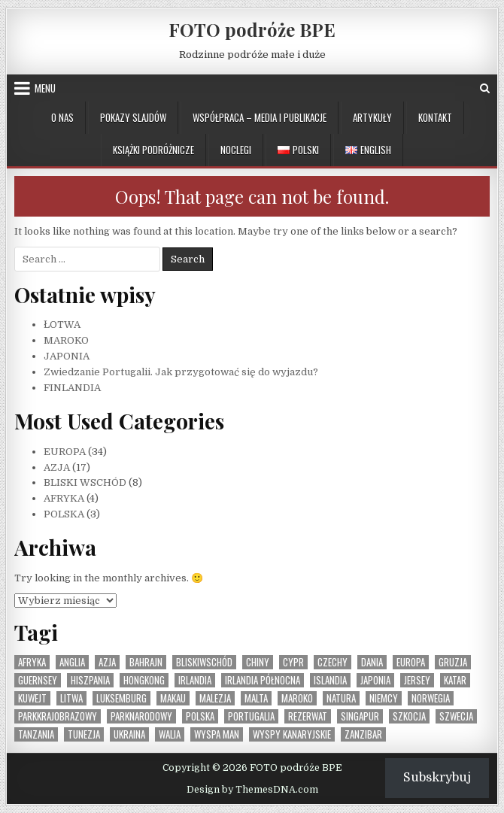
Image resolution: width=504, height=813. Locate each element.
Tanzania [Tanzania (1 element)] (36, 734)
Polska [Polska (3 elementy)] (200, 716)
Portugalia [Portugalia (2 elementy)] (251, 716)
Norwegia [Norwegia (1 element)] (431, 698)
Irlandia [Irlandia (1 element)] (195, 680)
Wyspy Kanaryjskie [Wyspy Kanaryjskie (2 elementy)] (292, 734)
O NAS (62, 117)
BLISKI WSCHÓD (85, 482)
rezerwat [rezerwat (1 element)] (308, 716)
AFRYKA (64, 498)
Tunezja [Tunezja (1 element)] (84, 734)
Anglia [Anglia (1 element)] (72, 662)
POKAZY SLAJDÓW (133, 117)
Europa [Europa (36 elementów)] (411, 662)
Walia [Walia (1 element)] (170, 734)
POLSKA (64, 514)
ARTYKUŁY (372, 117)
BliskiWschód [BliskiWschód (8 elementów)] (204, 662)
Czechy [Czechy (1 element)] (332, 662)
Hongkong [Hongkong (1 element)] (144, 680)
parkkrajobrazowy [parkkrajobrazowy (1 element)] (58, 716)
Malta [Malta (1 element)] (256, 698)
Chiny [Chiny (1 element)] (258, 662)
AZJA (57, 467)
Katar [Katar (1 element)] (455, 680)
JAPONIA (67, 356)
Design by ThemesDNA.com (252, 790)
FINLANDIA (72, 388)
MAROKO (66, 340)
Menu (45, 88)
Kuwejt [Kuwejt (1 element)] (32, 698)
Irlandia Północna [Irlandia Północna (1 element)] (263, 680)
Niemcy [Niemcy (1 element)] (384, 698)
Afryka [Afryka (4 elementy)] (32, 662)
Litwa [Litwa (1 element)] (71, 698)
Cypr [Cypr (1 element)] (293, 662)
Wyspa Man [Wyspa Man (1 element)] (217, 734)
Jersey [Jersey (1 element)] (417, 680)
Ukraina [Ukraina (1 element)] (129, 734)
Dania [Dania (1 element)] (372, 662)
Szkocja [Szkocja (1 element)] (409, 716)
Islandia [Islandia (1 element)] (330, 680)
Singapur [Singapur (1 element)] (360, 716)
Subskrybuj (437, 778)
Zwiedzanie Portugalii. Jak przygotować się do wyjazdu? (181, 372)
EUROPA (65, 452)
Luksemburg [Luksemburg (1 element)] (121, 698)
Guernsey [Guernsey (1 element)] (38, 680)
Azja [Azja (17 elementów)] (107, 662)
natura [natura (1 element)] (341, 698)
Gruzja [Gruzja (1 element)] (453, 662)
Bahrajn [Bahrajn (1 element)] (146, 662)
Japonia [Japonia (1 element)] (375, 680)
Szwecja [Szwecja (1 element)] (456, 716)
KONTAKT (435, 117)
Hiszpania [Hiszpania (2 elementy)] (90, 680)
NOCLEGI (236, 150)
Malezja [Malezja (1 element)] (215, 698)
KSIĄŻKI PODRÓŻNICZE (153, 150)
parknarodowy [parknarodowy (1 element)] (141, 716)
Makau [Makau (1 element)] (173, 698)
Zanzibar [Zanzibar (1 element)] (363, 734)
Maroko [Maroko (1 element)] (297, 698)
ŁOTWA (62, 325)
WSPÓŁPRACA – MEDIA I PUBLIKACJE (260, 117)
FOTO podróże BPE (252, 29)
